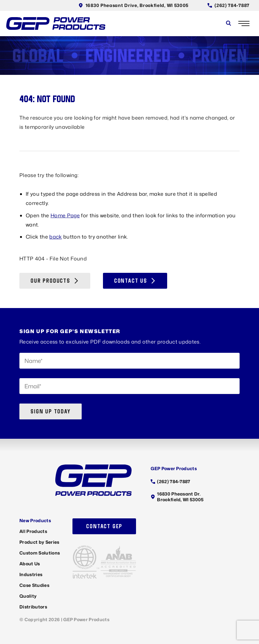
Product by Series (39, 542)
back (55, 237)
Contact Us (135, 281)
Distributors (33, 607)
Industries (31, 574)
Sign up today (50, 411)
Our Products (55, 281)
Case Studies (34, 585)
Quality (28, 596)
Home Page (65, 215)
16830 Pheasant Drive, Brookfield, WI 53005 (133, 5)
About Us (30, 564)
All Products (33, 531)
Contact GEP (104, 526)
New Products (35, 520)
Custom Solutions (40, 553)
